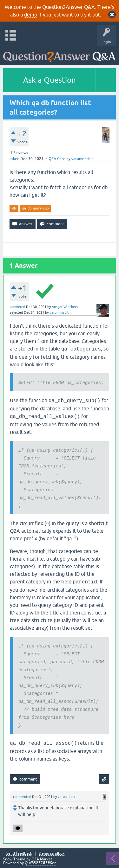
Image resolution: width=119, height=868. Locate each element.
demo (31, 15)
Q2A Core (57, 159)
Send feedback (19, 854)
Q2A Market (42, 859)
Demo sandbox (52, 854)
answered (17, 307)
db (14, 208)
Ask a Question (50, 80)
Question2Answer (40, 863)
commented (22, 797)
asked (14, 159)
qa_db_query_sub (35, 208)
